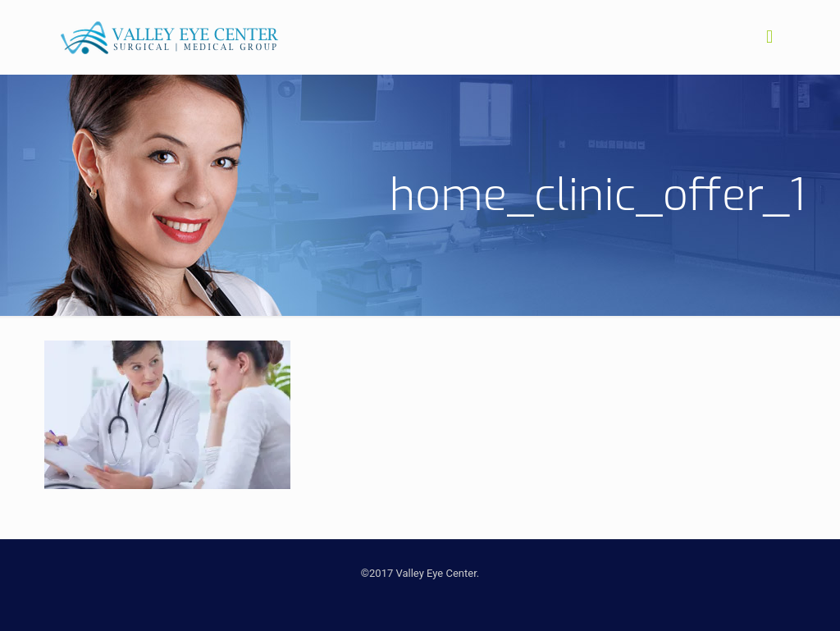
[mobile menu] (769, 37)
